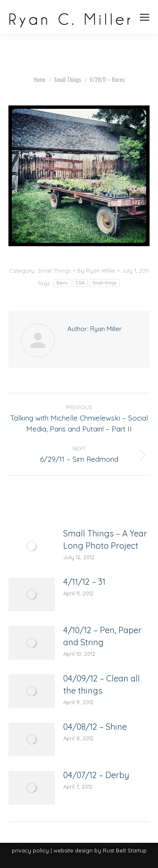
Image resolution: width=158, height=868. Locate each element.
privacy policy (30, 850)
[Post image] (32, 546)
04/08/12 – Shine (95, 727)
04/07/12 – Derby (96, 775)
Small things (104, 283)
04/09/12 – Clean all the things (102, 684)
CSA (80, 283)
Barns (62, 283)
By (96, 271)
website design (73, 850)
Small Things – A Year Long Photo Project (105, 539)
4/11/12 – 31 (84, 582)
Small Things (54, 271)
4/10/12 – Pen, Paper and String (102, 636)
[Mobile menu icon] (145, 17)
